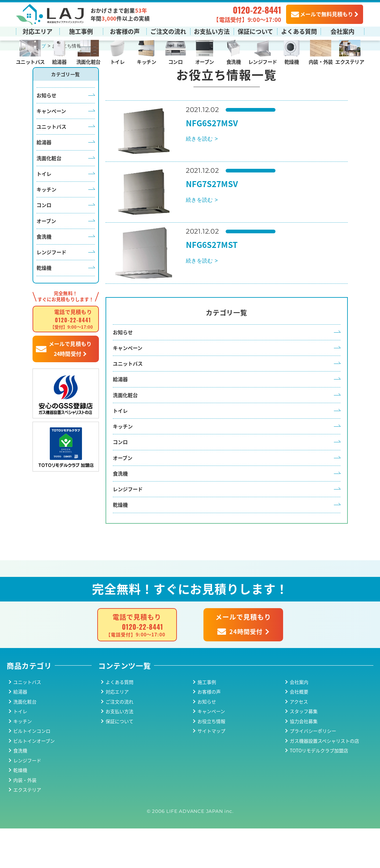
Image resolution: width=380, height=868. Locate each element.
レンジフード (263, 61)
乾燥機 (292, 61)
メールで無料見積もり (322, 14)
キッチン (146, 61)
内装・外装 (321, 61)
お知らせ (46, 122)
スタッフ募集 (304, 751)
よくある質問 (299, 31)
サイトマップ (211, 770)
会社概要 (299, 731)
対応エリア (38, 31)
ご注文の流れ (168, 31)
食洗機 (234, 61)
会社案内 (342, 31)
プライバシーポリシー (313, 770)
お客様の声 (125, 31)
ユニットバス (30, 61)
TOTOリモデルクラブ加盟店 (319, 790)
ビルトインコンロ (32, 770)
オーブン (205, 61)
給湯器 (59, 61)
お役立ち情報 (211, 761)
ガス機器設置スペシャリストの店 (324, 780)
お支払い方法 (212, 31)
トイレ (117, 61)
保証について (255, 31)
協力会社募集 (304, 761)
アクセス (299, 741)
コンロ (176, 61)
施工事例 (81, 31)
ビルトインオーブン (34, 780)
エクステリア (350, 61)
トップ (40, 73)
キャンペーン (51, 137)
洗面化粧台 (88, 61)
